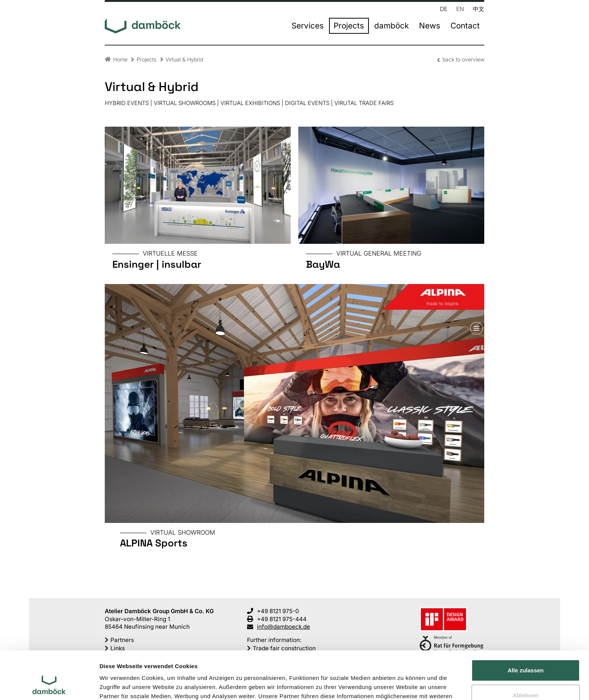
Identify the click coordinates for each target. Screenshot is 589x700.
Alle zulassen (525, 629)
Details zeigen (119, 685)
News (430, 26)
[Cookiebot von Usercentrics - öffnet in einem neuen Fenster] (49, 685)
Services (308, 26)
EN (460, 9)
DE (444, 9)
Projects (349, 26)
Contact (465, 26)
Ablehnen (526, 654)
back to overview (463, 59)
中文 (479, 9)
